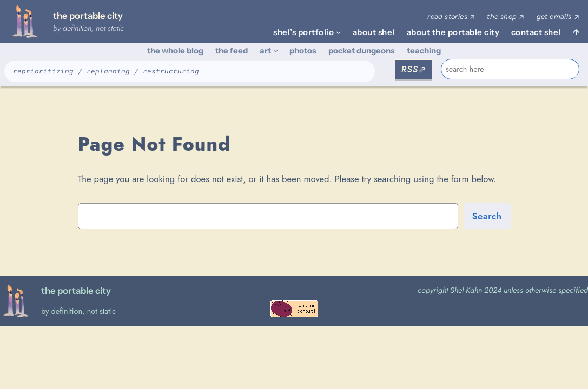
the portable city (88, 16)
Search (487, 216)
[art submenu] (276, 51)
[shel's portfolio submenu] (338, 32)
